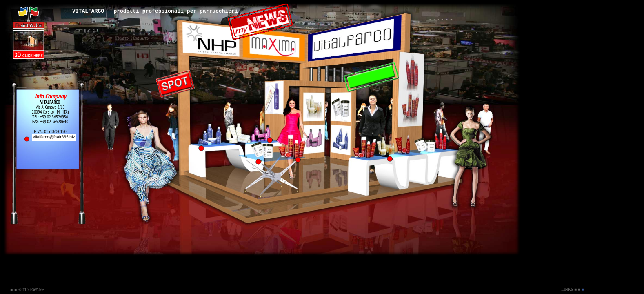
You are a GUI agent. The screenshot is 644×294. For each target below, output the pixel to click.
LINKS (567, 289)
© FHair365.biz (31, 290)
